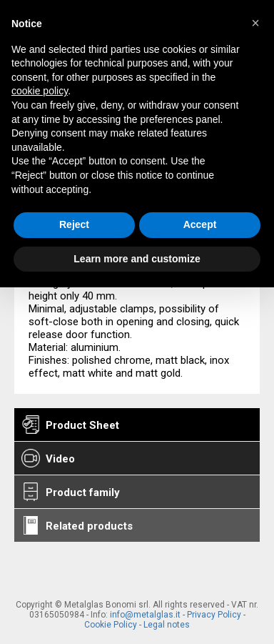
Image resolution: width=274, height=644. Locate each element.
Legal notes (167, 625)
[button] (255, 23)
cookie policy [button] (40, 91)
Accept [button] (200, 224)
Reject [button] (74, 224)
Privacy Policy (214, 615)
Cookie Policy (111, 625)
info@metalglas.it (145, 615)
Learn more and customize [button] (137, 259)
